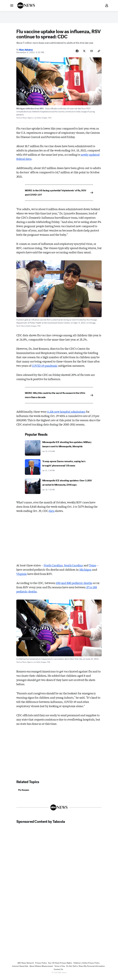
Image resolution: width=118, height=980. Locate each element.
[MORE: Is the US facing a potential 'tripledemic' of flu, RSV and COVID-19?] (59, 195)
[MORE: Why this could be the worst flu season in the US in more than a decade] (59, 397)
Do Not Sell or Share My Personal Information (85, 969)
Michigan (85, 572)
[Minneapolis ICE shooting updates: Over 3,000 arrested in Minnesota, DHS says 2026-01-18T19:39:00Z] (59, 488)
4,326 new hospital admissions (66, 414)
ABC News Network (26, 966)
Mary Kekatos (26, 52)
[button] (12, 5)
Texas (93, 567)
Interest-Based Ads (20, 969)
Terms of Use (60, 969)
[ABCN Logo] (26, 5)
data (52, 513)
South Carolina (73, 567)
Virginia (22, 576)
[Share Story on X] (83, 53)
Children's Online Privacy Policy (86, 966)
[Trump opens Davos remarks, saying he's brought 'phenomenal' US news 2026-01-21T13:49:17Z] (59, 469)
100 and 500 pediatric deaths (74, 585)
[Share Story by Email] (91, 53)
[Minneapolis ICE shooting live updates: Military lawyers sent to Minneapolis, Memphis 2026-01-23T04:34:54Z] (59, 450)
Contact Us (58, 972)
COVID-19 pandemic (45, 368)
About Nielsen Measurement (41, 969)
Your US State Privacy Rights (60, 966)
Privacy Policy (41, 966)
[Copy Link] (99, 53)
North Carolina (53, 567)
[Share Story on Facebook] (75, 53)
